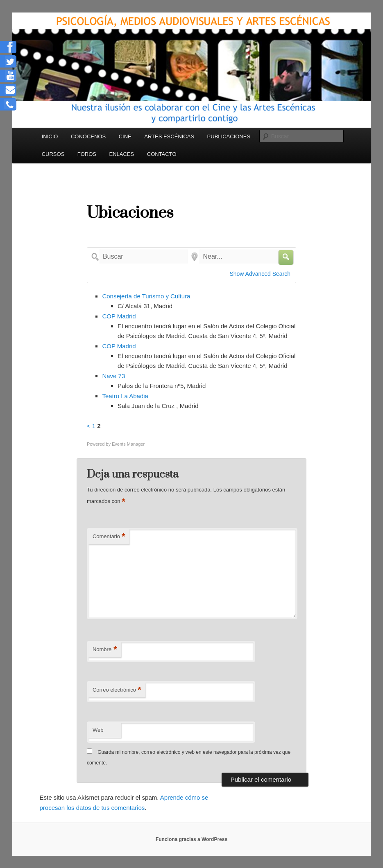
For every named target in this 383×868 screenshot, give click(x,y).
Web (98, 730)
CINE (125, 136)
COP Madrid (119, 316)
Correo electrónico (117, 690)
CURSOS (53, 154)
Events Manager (128, 444)
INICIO (50, 136)
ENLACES (122, 154)
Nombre (105, 650)
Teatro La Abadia (125, 396)
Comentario (109, 537)
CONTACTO (162, 154)
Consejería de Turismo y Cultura (146, 296)
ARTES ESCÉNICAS (169, 136)
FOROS (87, 154)
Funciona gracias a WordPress (191, 839)
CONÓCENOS (88, 136)
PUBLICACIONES (229, 136)
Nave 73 (113, 376)
